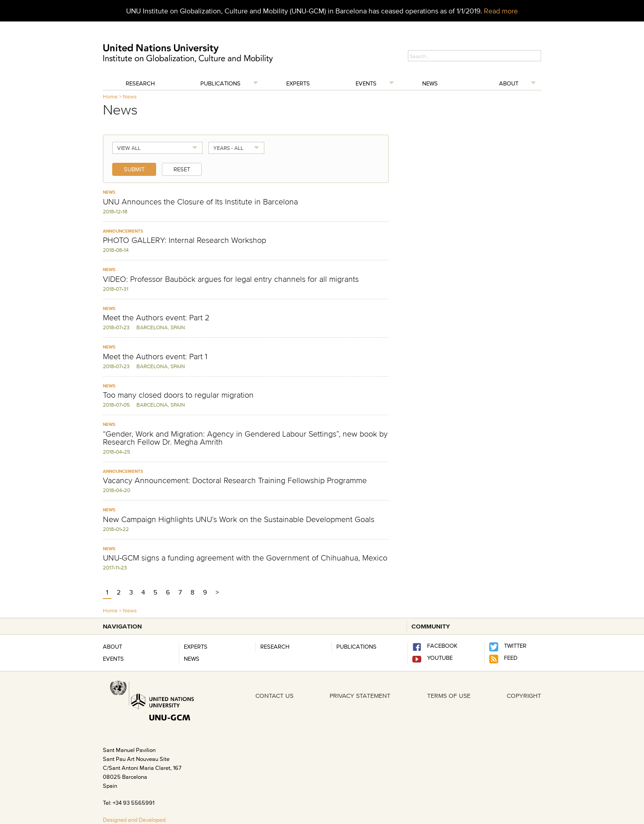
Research (140, 83)
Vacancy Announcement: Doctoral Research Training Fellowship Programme (235, 480)
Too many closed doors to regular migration (178, 395)
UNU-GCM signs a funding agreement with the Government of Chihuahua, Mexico (245, 558)
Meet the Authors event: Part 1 (155, 357)
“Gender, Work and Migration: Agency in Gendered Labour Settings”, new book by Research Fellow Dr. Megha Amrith (245, 438)
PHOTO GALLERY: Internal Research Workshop (184, 240)
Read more (501, 11)
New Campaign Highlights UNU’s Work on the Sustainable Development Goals (239, 519)
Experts (298, 83)
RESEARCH (275, 646)
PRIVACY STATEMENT (360, 696)
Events (366, 83)
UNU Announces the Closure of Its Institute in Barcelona (200, 202)
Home (110, 96)
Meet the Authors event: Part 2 (156, 318)
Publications (220, 83)
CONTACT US (274, 696)
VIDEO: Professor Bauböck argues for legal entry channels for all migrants (231, 279)
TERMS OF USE (449, 696)
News (430, 83)
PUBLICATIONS (356, 646)
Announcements (123, 231)
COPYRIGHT (524, 696)
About (509, 83)
